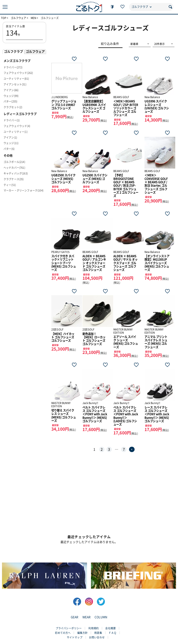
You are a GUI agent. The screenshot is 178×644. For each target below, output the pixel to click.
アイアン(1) (10, 138)
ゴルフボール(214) (14, 162)
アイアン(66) (11, 90)
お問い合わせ (97, 637)
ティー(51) (10, 185)
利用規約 (94, 628)
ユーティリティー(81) (16, 79)
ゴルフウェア (18, 18)
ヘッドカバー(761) (14, 168)
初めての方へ (63, 633)
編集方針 (83, 633)
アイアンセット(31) (15, 84)
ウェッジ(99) (11, 96)
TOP (4, 18)
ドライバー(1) (12, 120)
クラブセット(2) (13, 107)
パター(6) (9, 149)
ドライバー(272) (13, 67)
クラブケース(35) (14, 179)
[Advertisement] (89, 495)
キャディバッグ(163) (16, 173)
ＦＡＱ (112, 633)
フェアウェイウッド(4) (17, 126)
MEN (33, 18)
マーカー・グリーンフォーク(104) (23, 190)
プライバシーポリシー (69, 628)
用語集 (98, 633)
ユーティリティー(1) (16, 132)
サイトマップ (75, 637)
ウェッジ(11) (11, 143)
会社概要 (111, 628)
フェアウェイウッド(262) (18, 73)
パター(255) (10, 101)
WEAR (87, 617)
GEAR (75, 617)
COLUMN (101, 617)
